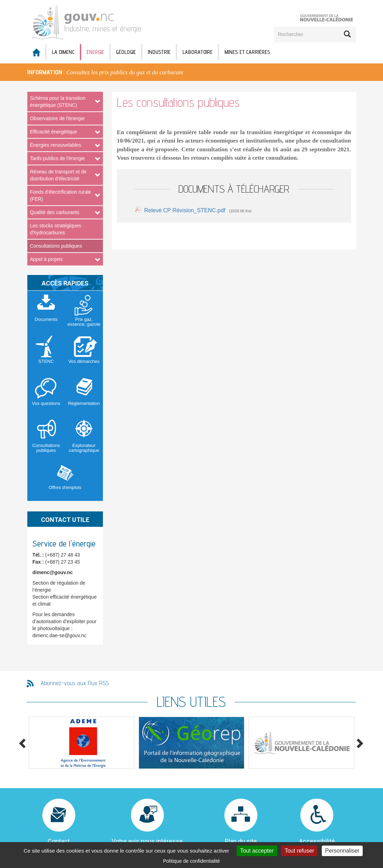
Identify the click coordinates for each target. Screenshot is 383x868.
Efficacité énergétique (54, 132)
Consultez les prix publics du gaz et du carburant (125, 72)
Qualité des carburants (55, 212)
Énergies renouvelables (56, 145)
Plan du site (241, 841)
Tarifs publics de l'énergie (58, 158)
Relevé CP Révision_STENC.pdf (185, 210)
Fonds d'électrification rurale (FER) (61, 195)
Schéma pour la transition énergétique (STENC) (58, 102)
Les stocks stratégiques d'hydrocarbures (56, 229)
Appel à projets (46, 259)
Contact (59, 841)
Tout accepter (257, 851)
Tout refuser (299, 851)
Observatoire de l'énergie (57, 118)
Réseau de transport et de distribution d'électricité (58, 175)
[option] (191, 72)
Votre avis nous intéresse (147, 841)
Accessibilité (317, 841)
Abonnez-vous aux (75, 683)
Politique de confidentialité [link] (192, 861)
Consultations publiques (56, 246)
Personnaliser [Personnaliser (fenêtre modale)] (342, 851)
